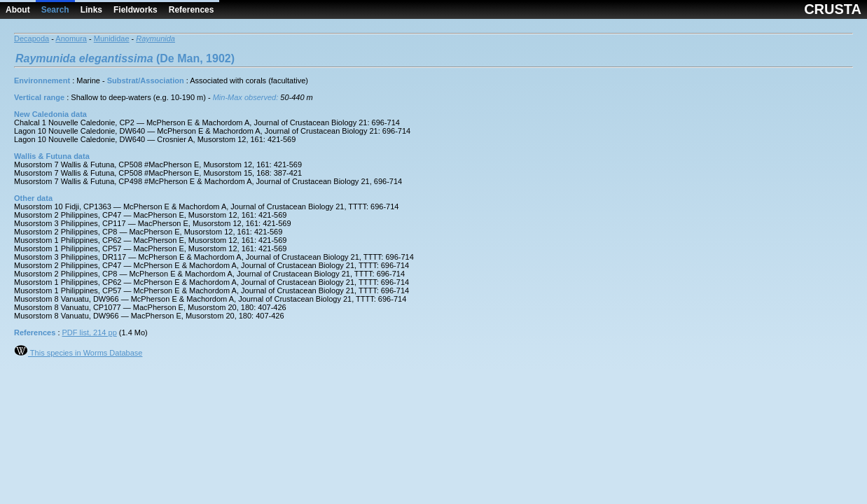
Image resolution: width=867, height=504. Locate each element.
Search (55, 10)
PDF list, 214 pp (90, 332)
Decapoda (32, 38)
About (18, 10)
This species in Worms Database (78, 353)
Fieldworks (136, 10)
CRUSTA (833, 9)
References (192, 10)
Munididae (112, 38)
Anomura (71, 38)
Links (91, 10)
